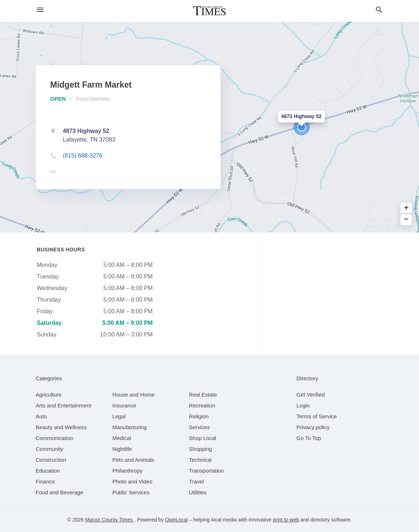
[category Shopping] (200, 449)
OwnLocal (176, 520)
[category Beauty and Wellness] (61, 427)
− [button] (407, 220)
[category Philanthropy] (127, 471)
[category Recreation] (202, 405)
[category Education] (48, 471)
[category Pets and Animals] (133, 460)
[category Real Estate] (203, 395)
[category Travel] (196, 481)
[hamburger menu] (40, 10)
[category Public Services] (131, 492)
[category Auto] (41, 416)
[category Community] (50, 449)
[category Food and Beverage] (60, 492)
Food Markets (93, 99)
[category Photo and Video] (132, 481)
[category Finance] (45, 481)
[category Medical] (122, 438)
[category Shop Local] (203, 438)
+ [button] (407, 208)
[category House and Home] (133, 395)
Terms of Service (317, 416)
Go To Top (309, 438)
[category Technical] (200, 460)
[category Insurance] (124, 405)
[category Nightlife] (122, 449)
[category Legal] (119, 416)
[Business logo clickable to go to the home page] (210, 11)
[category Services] (200, 427)
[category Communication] (55, 438)
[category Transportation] (206, 471)
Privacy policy (313, 427)
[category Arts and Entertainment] (64, 405)
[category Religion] (199, 416)
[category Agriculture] (49, 395)
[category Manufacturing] (129, 427)
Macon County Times (110, 520)
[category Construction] (51, 460)
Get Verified (311, 395)
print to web (286, 520)
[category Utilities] (198, 492)
